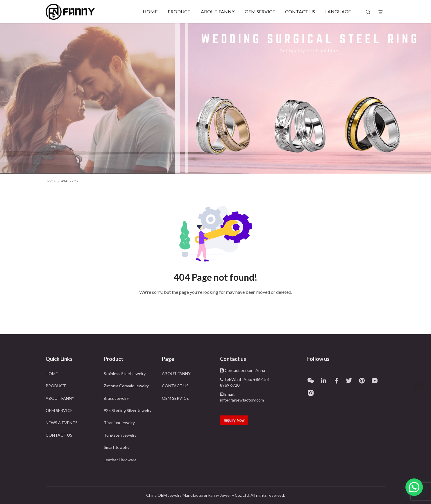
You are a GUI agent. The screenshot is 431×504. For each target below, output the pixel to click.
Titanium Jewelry (119, 423)
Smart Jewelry (117, 447)
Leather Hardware (120, 460)
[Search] (368, 12)
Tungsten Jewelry (120, 435)
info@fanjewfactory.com (242, 400)
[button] (414, 487)
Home (51, 181)
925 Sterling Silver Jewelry (128, 410)
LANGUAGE (338, 11)
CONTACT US (300, 11)
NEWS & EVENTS (62, 423)
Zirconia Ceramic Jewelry (126, 386)
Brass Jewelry (116, 398)
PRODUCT (179, 11)
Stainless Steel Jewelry (125, 373)
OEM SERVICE (260, 11)
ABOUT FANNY (218, 11)
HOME (150, 11)
